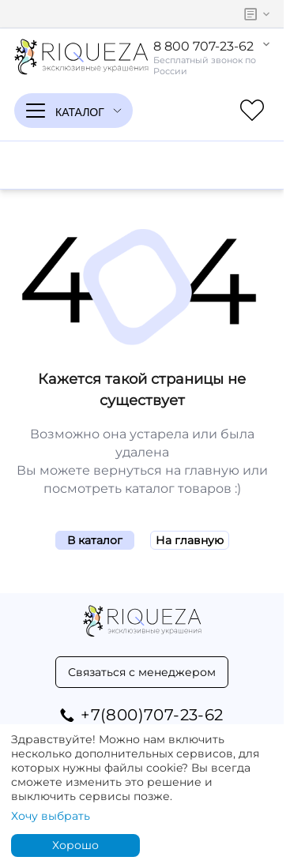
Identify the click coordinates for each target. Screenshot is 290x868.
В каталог (95, 540)
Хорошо (75, 845)
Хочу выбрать (51, 816)
